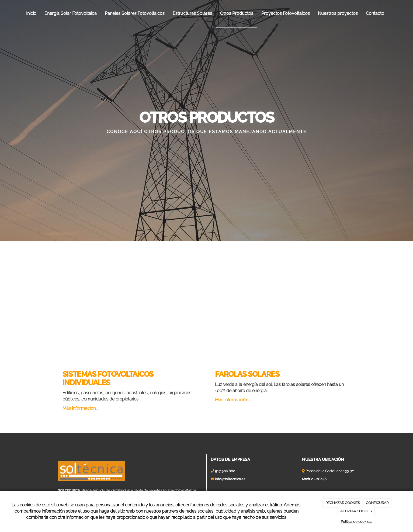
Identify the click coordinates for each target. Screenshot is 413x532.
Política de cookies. (356, 522)
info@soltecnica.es (230, 479)
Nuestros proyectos (338, 13)
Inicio (31, 13)
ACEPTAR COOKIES (356, 511)
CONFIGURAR (377, 503)
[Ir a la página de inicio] (3, 13)
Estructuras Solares (192, 13)
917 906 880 (225, 471)
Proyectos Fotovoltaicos (286, 13)
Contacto (375, 13)
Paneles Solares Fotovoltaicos (135, 13)
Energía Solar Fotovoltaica (71, 13)
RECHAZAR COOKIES (343, 503)
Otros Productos (237, 13)
